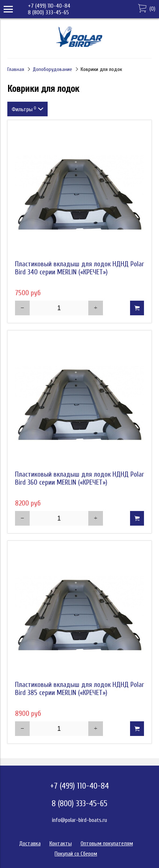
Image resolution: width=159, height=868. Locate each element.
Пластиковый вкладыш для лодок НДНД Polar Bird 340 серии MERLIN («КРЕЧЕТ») (79, 268)
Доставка (30, 843)
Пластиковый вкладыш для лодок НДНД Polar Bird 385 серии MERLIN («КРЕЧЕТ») (79, 689)
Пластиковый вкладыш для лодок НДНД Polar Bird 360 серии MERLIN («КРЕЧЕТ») (79, 478)
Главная (16, 69)
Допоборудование (52, 69)
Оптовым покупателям (107, 843)
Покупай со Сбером (76, 854)
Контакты (61, 843)
